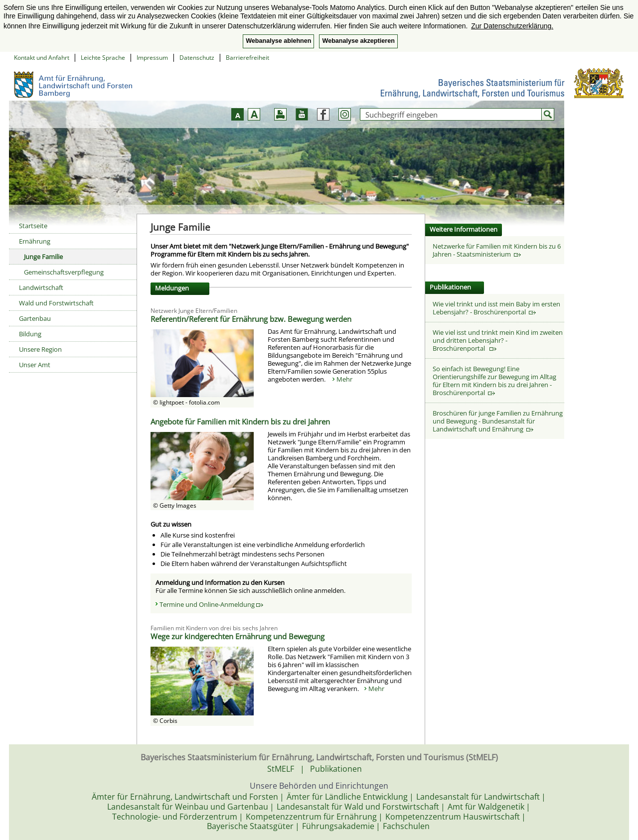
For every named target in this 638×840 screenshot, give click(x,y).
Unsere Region (40, 349)
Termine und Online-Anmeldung (211, 604)
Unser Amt (35, 365)
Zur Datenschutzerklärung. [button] (512, 26)
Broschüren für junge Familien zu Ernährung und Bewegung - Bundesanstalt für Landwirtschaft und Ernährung (498, 421)
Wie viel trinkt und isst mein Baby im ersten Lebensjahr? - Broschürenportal (496, 308)
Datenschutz (197, 58)
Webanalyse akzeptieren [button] (358, 41)
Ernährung (35, 241)
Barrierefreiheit (247, 58)
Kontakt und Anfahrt (42, 58)
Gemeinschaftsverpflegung (64, 272)
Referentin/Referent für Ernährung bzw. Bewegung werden (251, 319)
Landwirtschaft (41, 287)
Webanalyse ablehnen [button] (278, 41)
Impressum (152, 58)
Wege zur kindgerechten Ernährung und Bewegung (238, 636)
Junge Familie (43, 257)
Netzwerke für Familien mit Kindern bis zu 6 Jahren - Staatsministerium (497, 250)
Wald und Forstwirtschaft (56, 303)
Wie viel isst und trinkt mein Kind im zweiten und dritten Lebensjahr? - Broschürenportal (498, 340)
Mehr (344, 379)
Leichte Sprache (103, 58)
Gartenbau (35, 318)
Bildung (30, 334)
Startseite (33, 226)
